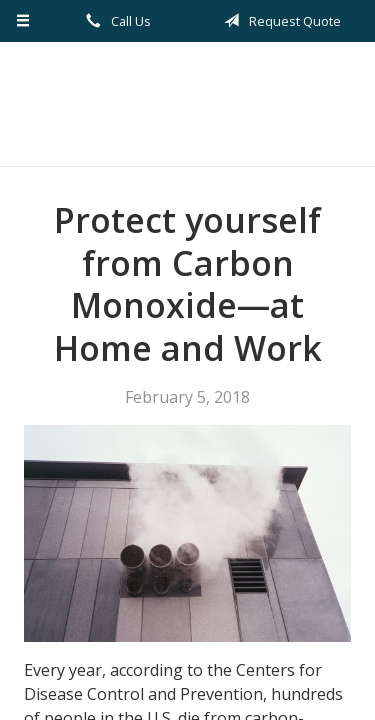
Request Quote (279, 21)
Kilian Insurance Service (187, 104)
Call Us (115, 21)
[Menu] (23, 21)
